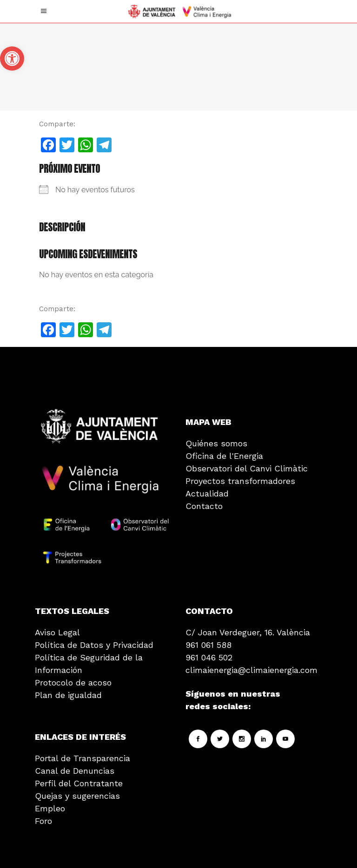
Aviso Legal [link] (57, 632)
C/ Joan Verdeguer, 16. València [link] (248, 632)
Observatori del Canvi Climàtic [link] (247, 468)
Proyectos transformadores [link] (240, 481)
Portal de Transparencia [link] (83, 758)
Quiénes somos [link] (216, 443)
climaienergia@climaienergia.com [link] (251, 670)
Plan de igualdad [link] (68, 695)
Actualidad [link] (207, 493)
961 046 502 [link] (209, 657)
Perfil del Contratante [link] (79, 783)
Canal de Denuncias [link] (75, 771)
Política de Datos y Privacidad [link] (94, 645)
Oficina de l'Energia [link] (224, 456)
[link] (12, 59)
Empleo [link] (50, 808)
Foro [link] (43, 821)
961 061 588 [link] (208, 645)
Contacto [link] (204, 506)
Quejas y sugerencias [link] (77, 796)
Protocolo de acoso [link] (73, 682)
